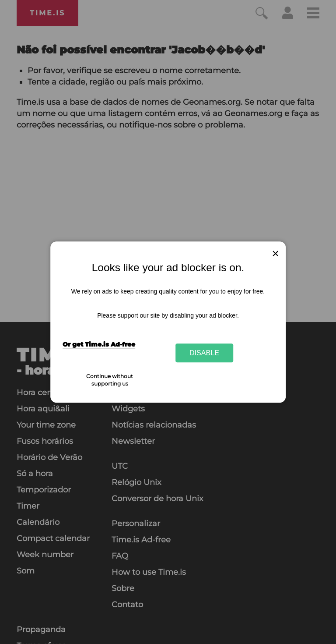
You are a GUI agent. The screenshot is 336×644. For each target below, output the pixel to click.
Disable (204, 353)
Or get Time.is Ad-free (99, 344)
